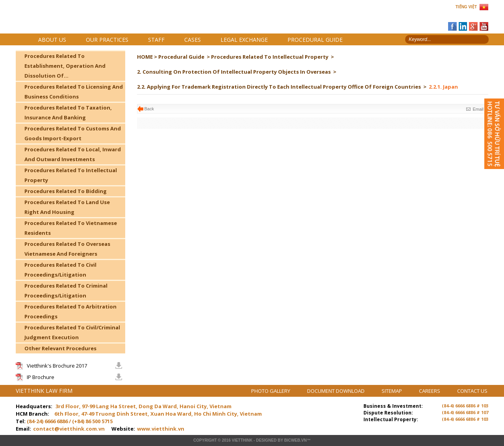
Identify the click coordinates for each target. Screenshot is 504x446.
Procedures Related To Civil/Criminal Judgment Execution (72, 332)
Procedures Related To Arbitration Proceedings (70, 311)
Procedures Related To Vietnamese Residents (71, 228)
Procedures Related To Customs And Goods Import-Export (73, 133)
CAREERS (430, 391)
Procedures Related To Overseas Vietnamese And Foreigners (67, 249)
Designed (266, 440)
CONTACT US (472, 391)
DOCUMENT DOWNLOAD (336, 391)
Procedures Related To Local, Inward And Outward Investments (73, 154)
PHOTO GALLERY (271, 391)
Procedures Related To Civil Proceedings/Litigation (60, 270)
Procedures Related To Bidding (66, 191)
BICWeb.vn (296, 440)
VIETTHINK (242, 440)
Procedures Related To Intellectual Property (71, 175)
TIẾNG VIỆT (466, 7)
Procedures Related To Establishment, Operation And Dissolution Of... (65, 66)
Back (149, 109)
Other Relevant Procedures (60, 348)
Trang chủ (70, 20)
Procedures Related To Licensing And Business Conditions (74, 92)
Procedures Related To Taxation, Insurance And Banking (68, 112)
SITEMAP (392, 391)
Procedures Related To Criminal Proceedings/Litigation (66, 291)
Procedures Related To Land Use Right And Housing (67, 207)
